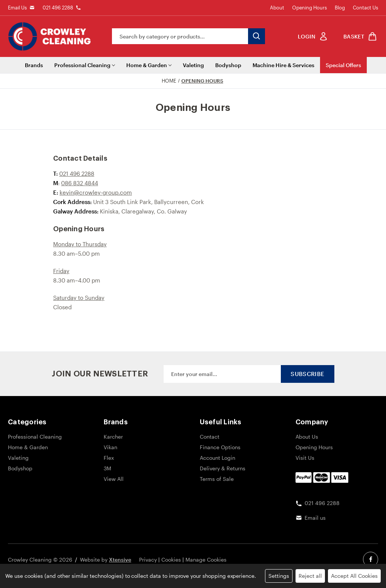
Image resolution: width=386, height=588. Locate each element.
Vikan (110, 447)
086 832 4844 (80, 183)
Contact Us (365, 8)
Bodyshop (228, 65)
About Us (307, 437)
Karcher (113, 437)
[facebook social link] (371, 559)
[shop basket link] (359, 36)
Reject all (310, 576)
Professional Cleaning (85, 65)
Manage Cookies (206, 560)
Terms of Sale (217, 479)
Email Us (17, 8)
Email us (315, 518)
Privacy (148, 560)
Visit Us (305, 458)
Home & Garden (149, 65)
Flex (109, 458)
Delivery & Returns (223, 468)
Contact (210, 437)
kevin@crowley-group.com (96, 192)
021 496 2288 (58, 8)
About (277, 8)
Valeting (193, 65)
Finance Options (220, 447)
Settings (279, 576)
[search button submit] (257, 36)
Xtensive (120, 560)
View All (114, 479)
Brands (34, 65)
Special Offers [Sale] (343, 65)
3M (107, 468)
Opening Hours (309, 8)
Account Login (218, 458)
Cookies (171, 560)
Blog (340, 8)
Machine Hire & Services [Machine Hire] (283, 65)
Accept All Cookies (354, 576)
